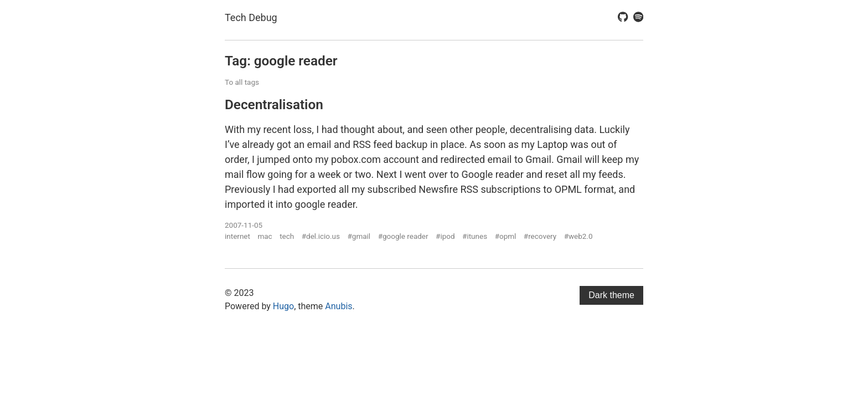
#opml (506, 236)
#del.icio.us (321, 236)
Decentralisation (274, 104)
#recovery (540, 236)
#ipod (445, 236)
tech (287, 236)
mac (265, 236)
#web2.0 (578, 236)
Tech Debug (251, 17)
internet (237, 236)
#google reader (403, 236)
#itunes (475, 236)
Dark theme (611, 295)
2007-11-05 (244, 225)
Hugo (283, 306)
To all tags (242, 82)
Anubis (339, 306)
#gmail (359, 236)
